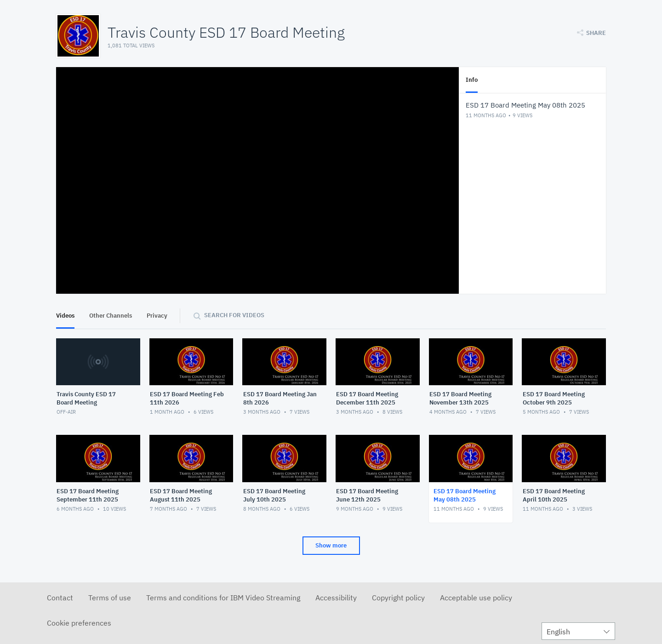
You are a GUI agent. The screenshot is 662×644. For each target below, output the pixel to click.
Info (472, 80)
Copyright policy (398, 598)
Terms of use (110, 598)
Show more (331, 545)
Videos (65, 316)
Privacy (157, 316)
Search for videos (234, 315)
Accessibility (336, 598)
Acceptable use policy (476, 598)
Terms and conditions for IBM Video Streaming (223, 598)
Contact (60, 598)
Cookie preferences (79, 623)
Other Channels (111, 316)
